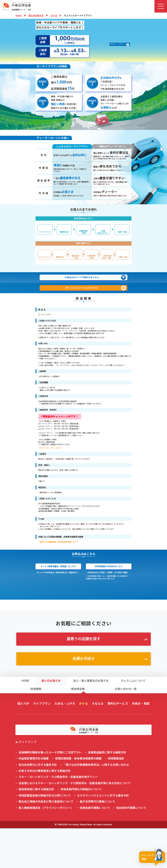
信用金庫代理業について (95, 848)
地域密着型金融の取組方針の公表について (45, 835)
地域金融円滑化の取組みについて (81, 829)
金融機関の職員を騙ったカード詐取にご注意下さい (50, 792)
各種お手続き (84, 698)
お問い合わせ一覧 (126, 729)
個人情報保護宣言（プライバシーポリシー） (46, 848)
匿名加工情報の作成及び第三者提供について (46, 841)
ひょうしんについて (133, 720)
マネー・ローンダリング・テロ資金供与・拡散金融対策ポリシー (58, 817)
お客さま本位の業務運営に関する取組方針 (45, 811)
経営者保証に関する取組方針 (36, 829)
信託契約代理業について (131, 848)
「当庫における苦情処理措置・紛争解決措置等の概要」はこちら (62, 581)
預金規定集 (78, 729)
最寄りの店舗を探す (83, 679)
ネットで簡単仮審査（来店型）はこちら (58, 606)
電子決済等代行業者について (97, 841)
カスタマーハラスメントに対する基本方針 (103, 835)
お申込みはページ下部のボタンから (111, 44)
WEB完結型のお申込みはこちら (109, 606)
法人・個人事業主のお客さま (91, 720)
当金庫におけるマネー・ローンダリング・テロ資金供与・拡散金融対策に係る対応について (75, 823)
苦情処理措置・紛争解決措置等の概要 (78, 798)
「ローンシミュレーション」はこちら (52, 487)
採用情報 (36, 729)
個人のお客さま (51, 720)
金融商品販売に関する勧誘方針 (107, 792)
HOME (25, 720)
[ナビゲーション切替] (161, 6)
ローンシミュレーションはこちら (81, 325)
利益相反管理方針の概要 (34, 798)
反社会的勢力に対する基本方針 (38, 805)
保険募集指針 (116, 798)
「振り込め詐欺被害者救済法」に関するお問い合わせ (96, 805)
